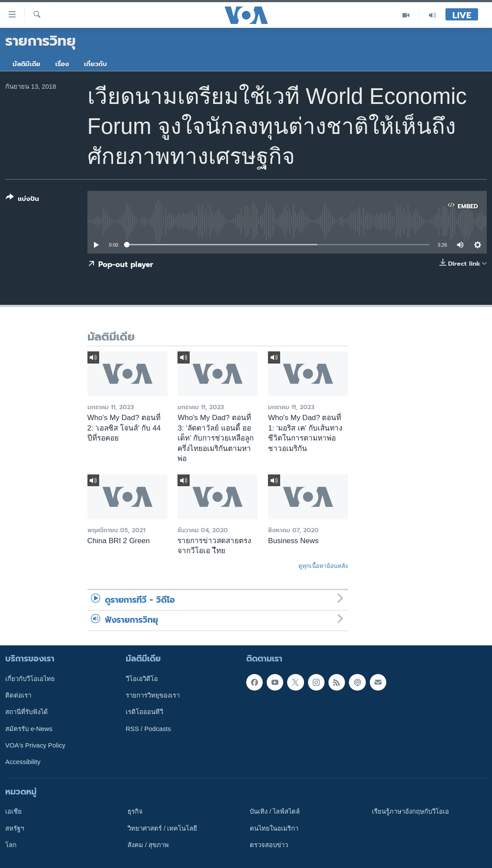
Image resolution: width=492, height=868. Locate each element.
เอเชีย (13, 811)
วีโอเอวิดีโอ (142, 678)
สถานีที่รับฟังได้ (27, 712)
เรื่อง (62, 64)
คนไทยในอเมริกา (274, 828)
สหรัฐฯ (15, 828)
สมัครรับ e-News (29, 728)
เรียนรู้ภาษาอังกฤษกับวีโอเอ (410, 811)
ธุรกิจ (135, 811)
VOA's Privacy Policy (35, 745)
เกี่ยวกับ (95, 64)
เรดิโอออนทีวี (144, 712)
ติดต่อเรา (18, 695)
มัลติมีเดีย (27, 64)
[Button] (22, 200)
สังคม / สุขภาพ (148, 845)
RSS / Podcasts (148, 728)
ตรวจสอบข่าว (269, 845)
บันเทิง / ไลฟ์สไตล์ (275, 811)
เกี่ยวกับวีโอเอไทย (30, 678)
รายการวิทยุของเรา (153, 695)
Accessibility (23, 762)
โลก (11, 845)
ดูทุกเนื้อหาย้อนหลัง (323, 566)
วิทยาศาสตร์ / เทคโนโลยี (162, 828)
